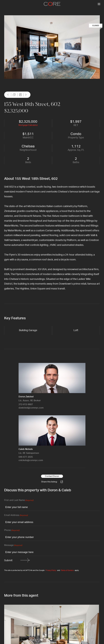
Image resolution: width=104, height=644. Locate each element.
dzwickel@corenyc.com (31, 408)
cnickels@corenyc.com (31, 460)
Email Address (16, 515)
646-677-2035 (26, 457)
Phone (12, 530)
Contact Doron (52, 476)
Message (13, 545)
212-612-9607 (26, 404)
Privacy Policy (51, 570)
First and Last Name (19, 500)
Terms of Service (67, 570)
